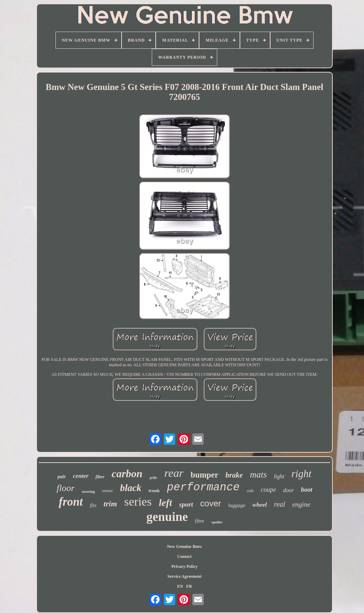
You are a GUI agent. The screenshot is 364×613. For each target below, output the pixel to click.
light (279, 476)
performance (204, 487)
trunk (154, 491)
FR (189, 586)
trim (110, 504)
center (81, 476)
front (71, 502)
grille (154, 478)
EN (180, 586)
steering (88, 491)
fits (93, 505)
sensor (108, 491)
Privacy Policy (184, 566)
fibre (200, 521)
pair (62, 477)
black (131, 488)
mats (258, 475)
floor (66, 488)
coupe (269, 490)
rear (174, 473)
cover (211, 503)
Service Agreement (184, 576)
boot (307, 490)
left (165, 503)
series (138, 502)
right (301, 474)
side (250, 491)
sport (186, 504)
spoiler (217, 522)
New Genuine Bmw (185, 547)
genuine (167, 517)
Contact (185, 556)
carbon (127, 473)
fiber (100, 477)
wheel (260, 505)
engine (301, 504)
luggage (237, 505)
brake (234, 475)
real (280, 504)
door (289, 490)
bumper (204, 475)
